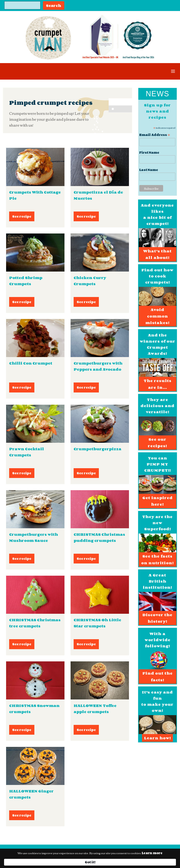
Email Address (155, 134)
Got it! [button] (158, 860)
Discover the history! (157, 618)
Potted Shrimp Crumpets (26, 281)
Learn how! (157, 738)
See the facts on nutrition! (157, 559)
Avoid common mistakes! (157, 316)
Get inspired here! (158, 501)
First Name (149, 153)
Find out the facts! (158, 676)
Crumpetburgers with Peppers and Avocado (98, 366)
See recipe (22, 216)
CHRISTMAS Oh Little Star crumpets (97, 623)
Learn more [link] (23, 862)
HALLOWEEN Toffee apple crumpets (95, 709)
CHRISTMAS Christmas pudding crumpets (99, 537)
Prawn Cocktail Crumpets (27, 452)
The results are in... (158, 384)
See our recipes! (157, 443)
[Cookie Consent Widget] (90, 860)
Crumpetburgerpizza (98, 449)
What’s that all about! (157, 254)
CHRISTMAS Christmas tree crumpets (35, 623)
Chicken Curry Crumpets (90, 281)
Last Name (149, 170)
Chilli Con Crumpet (31, 363)
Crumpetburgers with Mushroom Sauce (34, 537)
